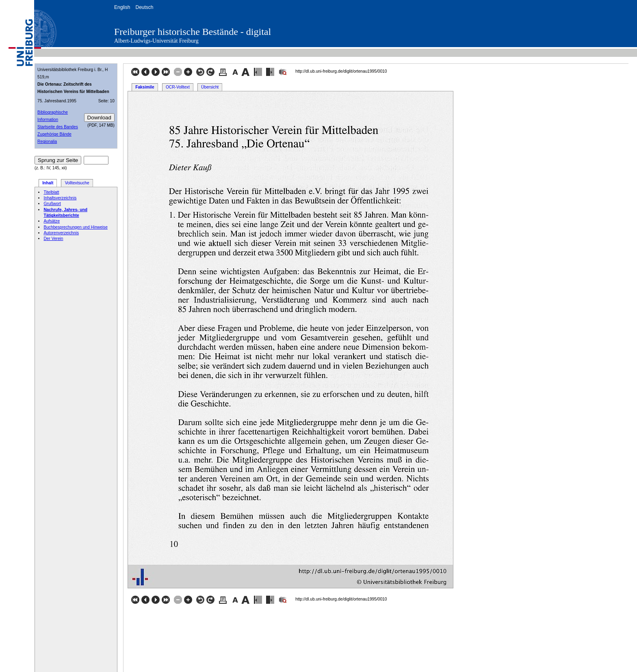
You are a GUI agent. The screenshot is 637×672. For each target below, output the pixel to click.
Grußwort (52, 204)
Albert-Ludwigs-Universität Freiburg (156, 41)
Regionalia (47, 142)
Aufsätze (52, 221)
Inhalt (48, 183)
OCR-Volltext (178, 87)
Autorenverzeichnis (61, 233)
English (122, 7)
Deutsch (144, 7)
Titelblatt (51, 192)
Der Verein (53, 239)
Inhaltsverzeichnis (60, 198)
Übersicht (210, 87)
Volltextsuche (77, 183)
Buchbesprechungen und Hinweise (75, 227)
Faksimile (145, 87)
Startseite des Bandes (58, 127)
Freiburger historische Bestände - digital (193, 32)
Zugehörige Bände (54, 134)
